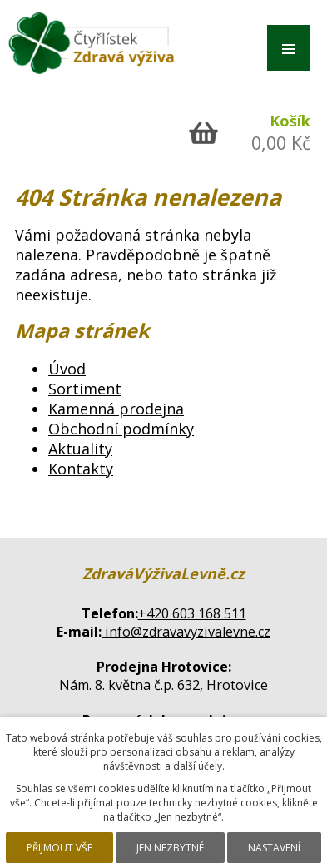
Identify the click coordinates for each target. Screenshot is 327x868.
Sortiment (85, 389)
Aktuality (80, 449)
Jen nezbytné (170, 848)
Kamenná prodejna (116, 409)
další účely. (199, 766)
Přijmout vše (59, 848)
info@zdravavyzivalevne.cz (186, 632)
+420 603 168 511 (192, 613)
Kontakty (81, 469)
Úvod (67, 369)
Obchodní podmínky (121, 429)
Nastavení (274, 848)
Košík (290, 121)
